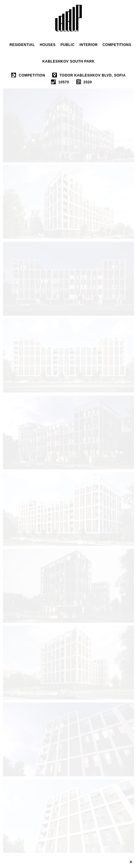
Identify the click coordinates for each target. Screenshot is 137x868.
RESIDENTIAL (22, 45)
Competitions (117, 45)
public (68, 45)
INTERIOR (89, 45)
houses (48, 45)
